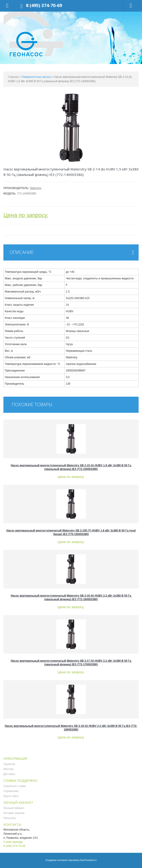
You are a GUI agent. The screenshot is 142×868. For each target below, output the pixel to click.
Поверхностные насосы (36, 77)
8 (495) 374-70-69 (44, 5)
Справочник (11, 791)
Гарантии (9, 764)
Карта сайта (11, 796)
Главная (13, 77)
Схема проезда (13, 842)
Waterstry (36, 188)
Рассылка (10, 818)
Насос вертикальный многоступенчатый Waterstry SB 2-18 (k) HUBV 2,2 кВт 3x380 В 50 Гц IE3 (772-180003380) (71, 728)
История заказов (14, 813)
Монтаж (8, 769)
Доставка (9, 774)
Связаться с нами (15, 786)
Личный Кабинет (14, 808)
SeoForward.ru (88, 860)
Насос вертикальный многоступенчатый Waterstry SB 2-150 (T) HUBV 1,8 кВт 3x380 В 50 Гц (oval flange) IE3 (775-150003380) (71, 532)
